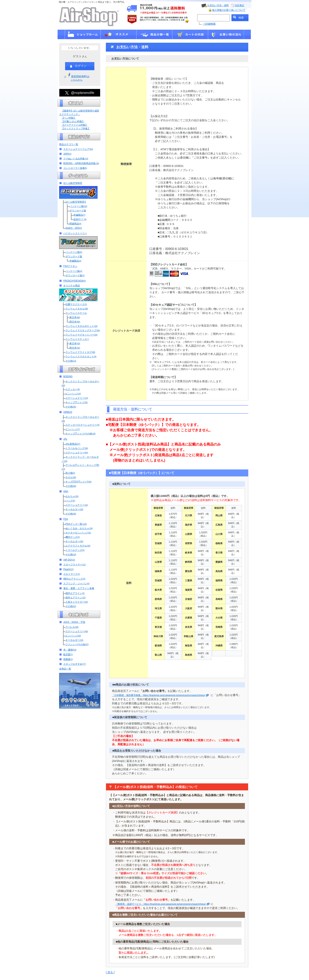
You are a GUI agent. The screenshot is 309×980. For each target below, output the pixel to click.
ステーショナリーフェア (78, 149)
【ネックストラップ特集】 (76, 129)
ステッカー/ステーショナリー (82, 425)
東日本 (75, 317)
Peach (68, 569)
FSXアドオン (70, 266)
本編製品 (79, 215)
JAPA (67, 154)
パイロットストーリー (75, 233)
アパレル (72, 627)
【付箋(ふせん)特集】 (73, 121)
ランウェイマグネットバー (82, 335)
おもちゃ (72, 496)
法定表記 (239, 5)
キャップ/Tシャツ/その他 (81, 434)
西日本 (75, 322)
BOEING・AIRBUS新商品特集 (81, 163)
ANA (66, 491)
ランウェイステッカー (77, 339)
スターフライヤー (75, 565)
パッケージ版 (78, 206)
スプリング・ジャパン (76, 584)
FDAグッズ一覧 (76, 524)
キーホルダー (74, 509)
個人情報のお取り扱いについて (229, 10)
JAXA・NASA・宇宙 (74, 622)
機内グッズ (73, 537)
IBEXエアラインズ (74, 579)
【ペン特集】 (69, 118)
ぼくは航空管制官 (73, 183)
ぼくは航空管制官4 (76, 202)
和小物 (70, 473)
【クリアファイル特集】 (75, 125)
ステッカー (73, 389)
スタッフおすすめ (75, 664)
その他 (71, 361)
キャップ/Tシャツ (77, 402)
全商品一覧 (65, 669)
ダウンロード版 (78, 211)
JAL (65, 439)
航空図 (68, 655)
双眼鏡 (68, 659)
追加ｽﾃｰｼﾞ (80, 219)
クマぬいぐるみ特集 (76, 159)
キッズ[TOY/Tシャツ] (79, 482)
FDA (66, 519)
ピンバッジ (73, 394)
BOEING (68, 376)
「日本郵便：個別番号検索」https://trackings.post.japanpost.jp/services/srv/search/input (160, 695)
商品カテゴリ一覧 (69, 144)
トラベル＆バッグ (77, 448)
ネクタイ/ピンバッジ (78, 533)
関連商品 (75, 224)
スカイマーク (72, 574)
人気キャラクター (77, 602)
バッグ (70, 501)
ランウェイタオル (77, 309)
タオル (71, 477)
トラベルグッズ (75, 550)
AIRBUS (68, 412)
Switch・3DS (74, 228)
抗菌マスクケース (76, 304)
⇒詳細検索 (209, 24)
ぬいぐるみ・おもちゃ (79, 528)
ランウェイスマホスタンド (81, 357)
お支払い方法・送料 (218, 5)
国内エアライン (75, 593)
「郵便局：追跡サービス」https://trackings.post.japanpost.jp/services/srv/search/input (162, 904)
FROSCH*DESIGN (75, 281)
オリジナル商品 (72, 286)
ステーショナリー (77, 398)
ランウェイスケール (76, 313)
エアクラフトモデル (78, 546)
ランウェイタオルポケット (82, 326)
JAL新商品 (73, 444)
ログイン (78, 66)
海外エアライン (76, 598)
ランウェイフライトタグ (80, 352)
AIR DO (69, 560)
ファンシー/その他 (77, 644)
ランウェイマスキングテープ (83, 330)
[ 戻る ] (110, 972)
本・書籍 (70, 650)
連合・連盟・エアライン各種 (79, 588)
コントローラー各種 (75, 168)
